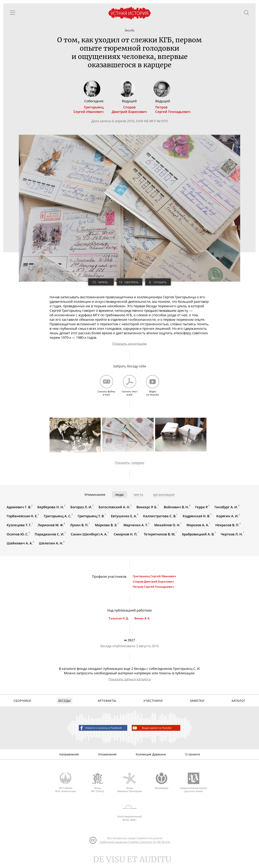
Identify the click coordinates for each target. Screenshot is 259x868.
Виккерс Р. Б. (147, 509)
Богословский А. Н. (115, 509)
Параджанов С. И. (50, 536)
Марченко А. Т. (136, 527)
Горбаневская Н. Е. (22, 518)
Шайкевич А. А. (20, 545)
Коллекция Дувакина (151, 759)
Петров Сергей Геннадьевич (154, 589)
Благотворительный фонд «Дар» (130, 816)
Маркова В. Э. (106, 527)
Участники (153, 704)
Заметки (197, 704)
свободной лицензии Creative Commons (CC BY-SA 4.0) (135, 847)
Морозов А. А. (198, 527)
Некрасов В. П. (228, 527)
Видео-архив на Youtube (154, 732)
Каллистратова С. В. (160, 518)
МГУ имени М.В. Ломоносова (66, 787)
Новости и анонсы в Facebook (97, 732)
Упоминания (107, 759)
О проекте (193, 759)
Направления (69, 759)
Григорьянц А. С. (58, 518)
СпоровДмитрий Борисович (129, 110)
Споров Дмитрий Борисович (154, 584)
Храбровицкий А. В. (198, 536)
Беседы (65, 704)
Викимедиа (162, 786)
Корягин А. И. (228, 518)
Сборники (22, 704)
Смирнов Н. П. (126, 536)
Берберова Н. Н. (51, 509)
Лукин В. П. (79, 527)
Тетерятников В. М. (160, 536)
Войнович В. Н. (177, 509)
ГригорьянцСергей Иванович (88, 110)
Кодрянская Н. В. (197, 518)
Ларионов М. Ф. (51, 527)
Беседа (130, 31)
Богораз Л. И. (81, 509)
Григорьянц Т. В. (91, 518)
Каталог (239, 704)
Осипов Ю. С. (18, 536)
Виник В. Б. (142, 621)
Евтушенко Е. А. (124, 518)
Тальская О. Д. (119, 621)
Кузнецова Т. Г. (19, 527)
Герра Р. (202, 509)
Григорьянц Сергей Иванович (155, 579)
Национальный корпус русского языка (194, 787)
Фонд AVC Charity (98, 787)
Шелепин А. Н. (51, 545)
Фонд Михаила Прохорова (130, 787)
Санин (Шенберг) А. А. (89, 536)
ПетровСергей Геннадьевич (173, 110)
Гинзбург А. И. (227, 509)
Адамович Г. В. (19, 509)
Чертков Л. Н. (232, 536)
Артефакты (107, 704)
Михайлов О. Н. (168, 527)
